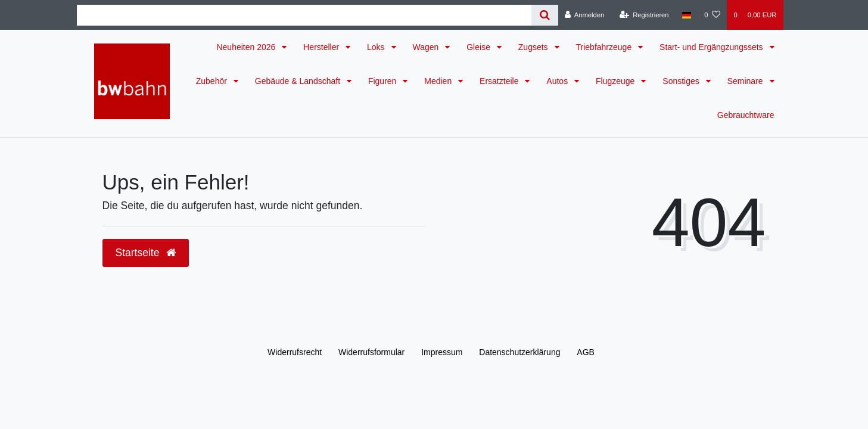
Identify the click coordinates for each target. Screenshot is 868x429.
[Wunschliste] (712, 15)
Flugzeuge (616, 81)
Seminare (746, 81)
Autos (558, 81)
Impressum (442, 352)
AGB (586, 352)
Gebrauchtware (746, 115)
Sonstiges (682, 81)
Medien (439, 81)
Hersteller (322, 47)
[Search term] (304, 15)
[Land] (687, 15)
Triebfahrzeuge (605, 47)
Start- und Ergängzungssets (712, 47)
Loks (377, 47)
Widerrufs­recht (295, 352)
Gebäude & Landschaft (299, 81)
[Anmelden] (585, 15)
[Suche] (545, 15)
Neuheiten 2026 (247, 47)
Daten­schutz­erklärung (519, 352)
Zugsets (534, 47)
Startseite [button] (146, 253)
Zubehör (213, 81)
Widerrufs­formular (371, 352)
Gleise (480, 47)
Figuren (383, 81)
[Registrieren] (644, 15)
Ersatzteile (500, 81)
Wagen (427, 47)
